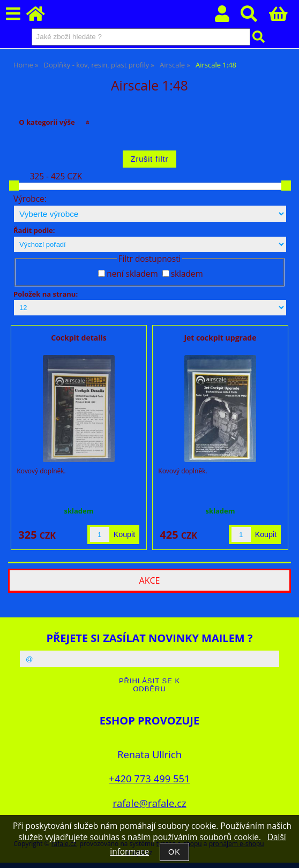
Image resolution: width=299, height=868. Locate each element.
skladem (187, 274)
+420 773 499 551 (149, 778)
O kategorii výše (47, 122)
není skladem (132, 274)
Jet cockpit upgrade (220, 338)
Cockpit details (79, 338)
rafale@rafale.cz (149, 803)
